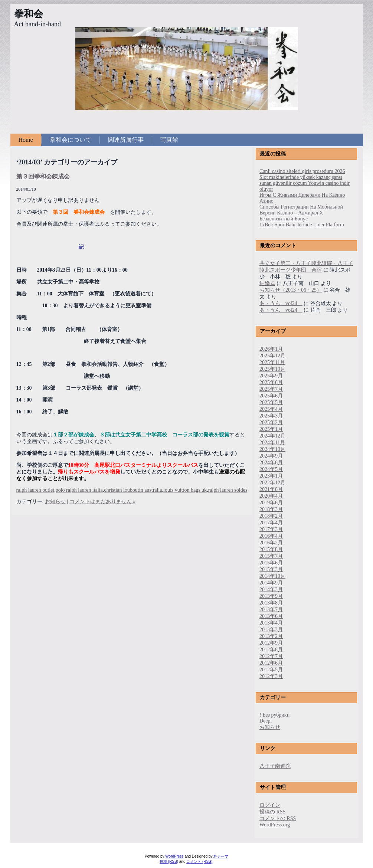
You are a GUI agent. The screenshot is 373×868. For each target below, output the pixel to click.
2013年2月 (271, 636)
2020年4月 (271, 496)
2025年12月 (272, 356)
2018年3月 (271, 509)
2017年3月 (271, 529)
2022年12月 (272, 483)
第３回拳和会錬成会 (43, 176)
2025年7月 (271, 389)
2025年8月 (271, 382)
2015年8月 (271, 549)
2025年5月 (271, 402)
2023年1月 (271, 476)
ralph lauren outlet (35, 490)
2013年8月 (271, 603)
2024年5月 (271, 469)
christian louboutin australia (133, 490)
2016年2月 (271, 543)
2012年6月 (271, 663)
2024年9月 (271, 456)
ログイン (270, 805)
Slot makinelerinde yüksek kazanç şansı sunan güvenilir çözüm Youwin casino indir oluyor (305, 183)
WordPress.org (275, 825)
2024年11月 (272, 443)
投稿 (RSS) (169, 862)
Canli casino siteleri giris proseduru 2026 (302, 171)
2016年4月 (271, 536)
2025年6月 (271, 396)
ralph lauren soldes (228, 490)
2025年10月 (272, 369)
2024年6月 (271, 463)
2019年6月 (271, 503)
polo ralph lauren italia (79, 490)
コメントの (278, 818)
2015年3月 (271, 569)
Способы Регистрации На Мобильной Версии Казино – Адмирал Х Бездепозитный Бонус (301, 213)
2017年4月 (271, 523)
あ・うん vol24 (281, 303)
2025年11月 (272, 362)
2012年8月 (271, 650)
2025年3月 (271, 416)
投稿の (272, 812)
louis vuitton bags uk (185, 490)
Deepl (266, 721)
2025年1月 (271, 429)
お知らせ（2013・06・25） (291, 290)
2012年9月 (271, 643)
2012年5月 (271, 670)
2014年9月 (271, 583)
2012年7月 (271, 656)
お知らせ (55, 502)
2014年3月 (271, 589)
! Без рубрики (274, 715)
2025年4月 (271, 409)
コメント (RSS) (199, 862)
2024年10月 (272, 449)
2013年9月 (271, 596)
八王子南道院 (275, 766)
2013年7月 (271, 610)
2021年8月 (271, 489)
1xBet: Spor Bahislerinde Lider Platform (302, 225)
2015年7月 (271, 556)
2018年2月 (271, 516)
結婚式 (267, 283)
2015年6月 (271, 563)
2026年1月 (271, 349)
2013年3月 (271, 630)
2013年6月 (271, 616)
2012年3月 (271, 676)
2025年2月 (271, 422)
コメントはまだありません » (103, 502)
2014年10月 (272, 576)
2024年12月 (272, 436)
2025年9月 (271, 376)
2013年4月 (271, 623)
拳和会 (29, 14)
